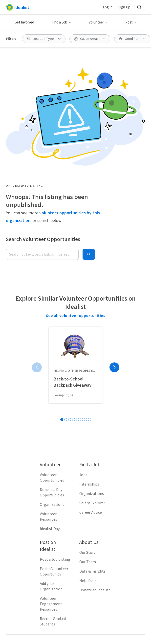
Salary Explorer (92, 503)
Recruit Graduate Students (54, 622)
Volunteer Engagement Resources (51, 604)
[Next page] (114, 367)
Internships (89, 484)
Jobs (83, 475)
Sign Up (124, 7)
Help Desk (88, 581)
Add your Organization (51, 586)
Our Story (87, 553)
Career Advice (91, 512)
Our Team (88, 562)
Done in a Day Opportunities (52, 492)
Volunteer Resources (48, 517)
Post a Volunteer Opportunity (54, 572)
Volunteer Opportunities (52, 478)
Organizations (52, 505)
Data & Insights (92, 571)
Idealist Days (51, 529)
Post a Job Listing (55, 559)
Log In (108, 7)
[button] (61, 22)
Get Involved (24, 22)
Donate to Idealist (95, 590)
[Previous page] (37, 367)
